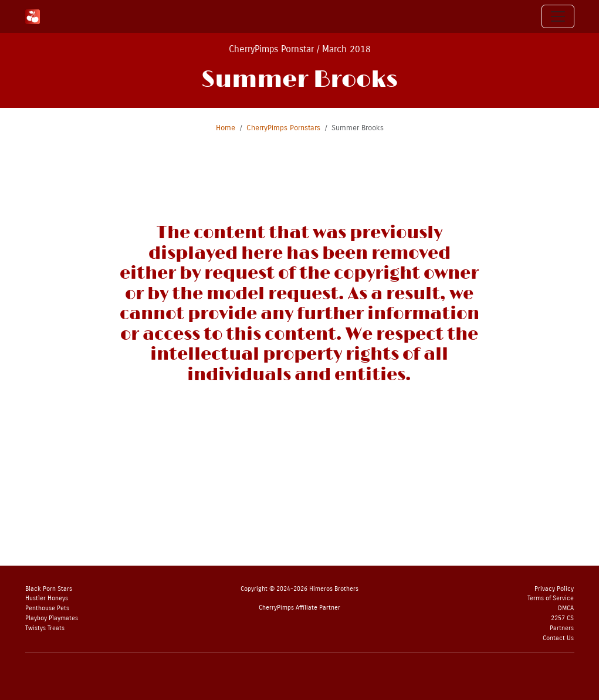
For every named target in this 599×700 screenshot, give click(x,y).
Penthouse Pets (47, 608)
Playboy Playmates (52, 618)
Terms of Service (551, 598)
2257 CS (562, 618)
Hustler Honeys (47, 598)
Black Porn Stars (49, 589)
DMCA (566, 608)
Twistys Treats (45, 628)
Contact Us (558, 638)
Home (226, 128)
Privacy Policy (554, 589)
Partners (562, 628)
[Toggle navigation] (558, 16)
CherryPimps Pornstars (283, 128)
